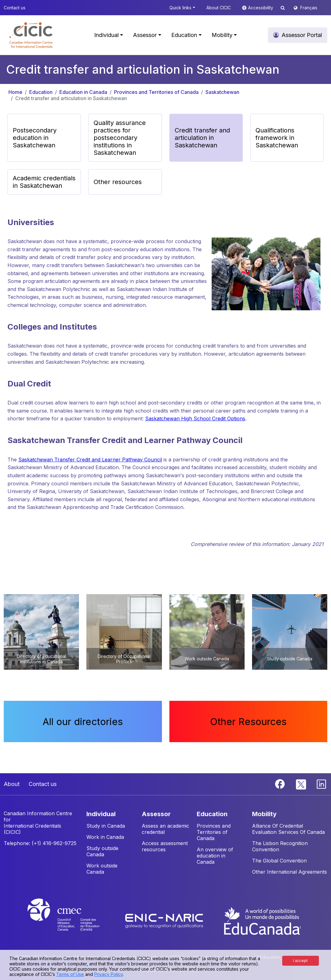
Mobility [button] (222, 35)
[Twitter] (301, 784)
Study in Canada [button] (106, 826)
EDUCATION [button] (212, 814)
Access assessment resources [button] (165, 846)
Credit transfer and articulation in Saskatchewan (71, 98)
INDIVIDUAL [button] (101, 814)
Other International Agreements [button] (290, 872)
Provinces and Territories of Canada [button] (214, 832)
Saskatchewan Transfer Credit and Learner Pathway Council (90, 460)
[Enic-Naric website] (165, 920)
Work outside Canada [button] (102, 869)
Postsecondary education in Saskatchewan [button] (35, 138)
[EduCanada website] (262, 920)
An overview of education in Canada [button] (215, 856)
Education (41, 92)
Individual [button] (106, 35)
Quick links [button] (180, 8)
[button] (31, 35)
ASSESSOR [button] (156, 814)
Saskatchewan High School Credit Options (195, 418)
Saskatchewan (222, 92)
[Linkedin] (321, 784)
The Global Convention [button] (279, 861)
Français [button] (309, 8)
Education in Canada (83, 92)
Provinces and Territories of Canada (156, 92)
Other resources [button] (118, 182)
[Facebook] (281, 784)
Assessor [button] (145, 35)
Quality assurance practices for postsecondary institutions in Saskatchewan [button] (120, 138)
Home (15, 92)
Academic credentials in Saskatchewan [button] (44, 182)
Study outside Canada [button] (102, 851)
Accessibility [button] (261, 8)
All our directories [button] (83, 721)
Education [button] (184, 35)
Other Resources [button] (248, 721)
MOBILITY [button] (264, 814)
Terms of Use (70, 974)
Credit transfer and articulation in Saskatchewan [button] (202, 138)
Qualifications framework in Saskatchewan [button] (277, 138)
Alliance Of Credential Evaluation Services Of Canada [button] (288, 829)
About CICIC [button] (219, 8)
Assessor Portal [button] (302, 35)
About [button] (12, 784)
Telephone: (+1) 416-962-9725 (40, 843)
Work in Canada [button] (105, 837)
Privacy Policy (108, 974)
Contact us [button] (15, 8)
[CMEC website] (72, 920)
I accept (300, 961)
